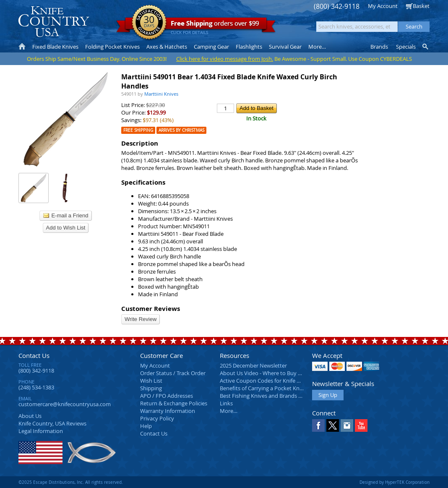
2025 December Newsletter (253, 365)
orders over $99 (196, 25)
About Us (30, 416)
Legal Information (41, 431)
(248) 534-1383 (36, 387)
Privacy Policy (157, 418)
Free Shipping (138, 130)
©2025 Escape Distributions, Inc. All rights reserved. (71, 482)
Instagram (347, 425)
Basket (421, 6)
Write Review (141, 319)
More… (229, 411)
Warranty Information (168, 411)
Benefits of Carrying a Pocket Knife (263, 388)
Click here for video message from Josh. (225, 59)
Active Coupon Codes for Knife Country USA (274, 381)
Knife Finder (426, 47)
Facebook (318, 425)
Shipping (151, 388)
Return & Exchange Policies (174, 403)
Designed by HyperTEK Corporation (395, 482)
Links (226, 403)
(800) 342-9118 (337, 7)
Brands (379, 47)
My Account (383, 6)
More (317, 47)
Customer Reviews (151, 309)
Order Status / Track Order (173, 373)
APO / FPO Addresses (167, 396)
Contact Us (34, 355)
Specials (406, 47)
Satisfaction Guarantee (149, 23)
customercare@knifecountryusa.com (65, 404)
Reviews (52, 423)
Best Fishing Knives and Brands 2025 (265, 396)
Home (22, 47)
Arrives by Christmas (181, 130)
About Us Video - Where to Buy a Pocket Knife (276, 373)
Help (146, 426)
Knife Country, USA (54, 22)
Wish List (151, 381)
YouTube (361, 425)
